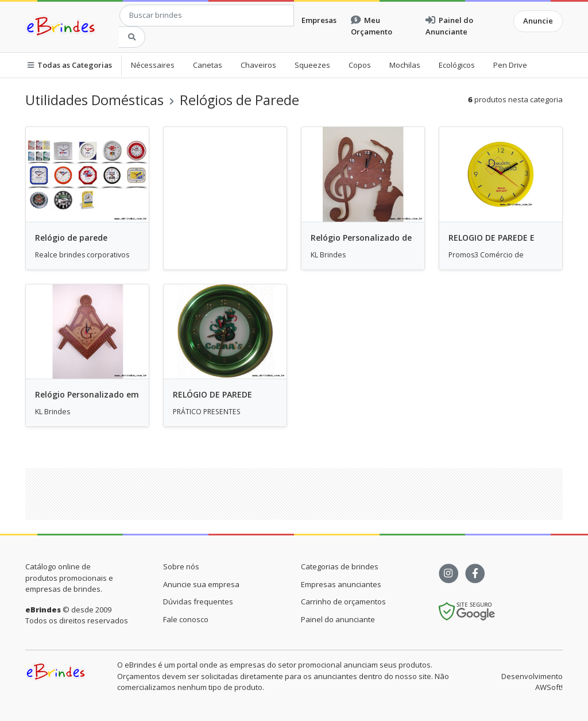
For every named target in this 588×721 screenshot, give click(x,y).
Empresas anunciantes (341, 584)
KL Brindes (328, 255)
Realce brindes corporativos (82, 255)
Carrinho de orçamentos (343, 602)
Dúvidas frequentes (198, 602)
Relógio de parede (71, 238)
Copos (360, 65)
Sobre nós (181, 566)
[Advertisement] (304, 494)
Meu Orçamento (372, 26)
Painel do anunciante (338, 619)
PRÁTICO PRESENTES (207, 412)
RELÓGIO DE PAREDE (212, 394)
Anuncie (538, 21)
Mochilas (405, 65)
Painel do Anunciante (449, 26)
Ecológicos (457, 65)
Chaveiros (258, 65)
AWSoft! (549, 687)
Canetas (208, 65)
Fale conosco (186, 619)
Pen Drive (510, 65)
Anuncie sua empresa (201, 584)
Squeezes (312, 65)
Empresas (319, 20)
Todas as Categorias (70, 65)
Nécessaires (153, 65)
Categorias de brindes (340, 566)
